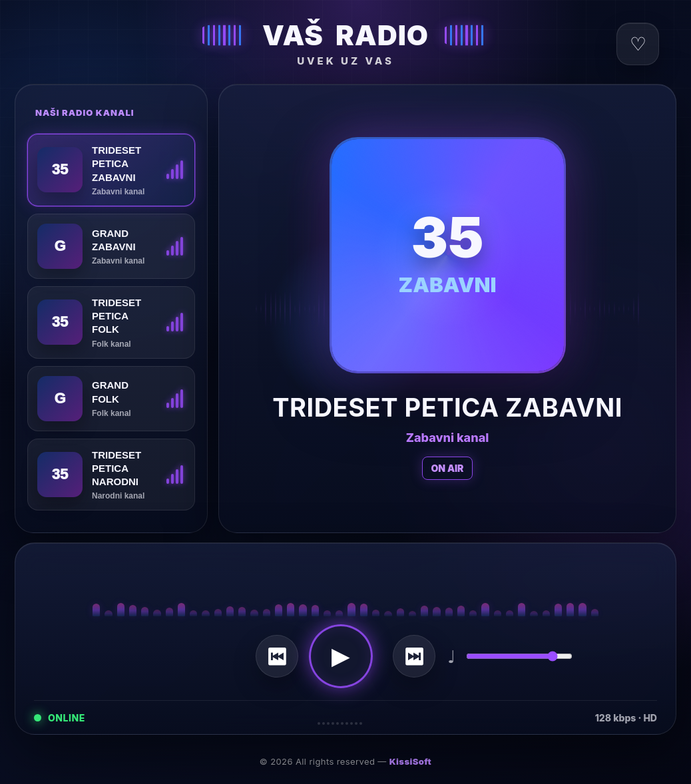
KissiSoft (410, 761)
